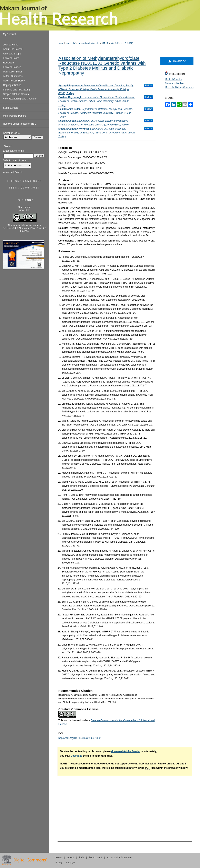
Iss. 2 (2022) (127, 43)
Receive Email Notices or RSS (20, 124)
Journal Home (11, 45)
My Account (96, 858)
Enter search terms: (14, 151)
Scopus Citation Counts (16, 94)
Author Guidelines (13, 76)
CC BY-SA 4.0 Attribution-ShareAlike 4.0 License (24, 230)
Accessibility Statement (120, 858)
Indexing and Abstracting (16, 90)
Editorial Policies (12, 67)
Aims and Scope (12, 54)
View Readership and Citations (20, 99)
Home (61, 43)
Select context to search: (16, 160)
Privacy (59, 863)
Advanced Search (13, 172)
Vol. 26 (114, 43)
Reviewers (9, 63)
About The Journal (13, 49)
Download (177, 61)
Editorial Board (11, 58)
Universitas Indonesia (88, 43)
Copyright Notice (12, 85)
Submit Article (11, 108)
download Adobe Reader (126, 751)
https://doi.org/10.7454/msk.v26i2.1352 (79, 738)
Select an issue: (12, 133)
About (71, 858)
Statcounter (24, 207)
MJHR (105, 43)
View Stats (24, 210)
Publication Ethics (13, 72)
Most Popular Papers (14, 116)
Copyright (71, 863)
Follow (148, 85)
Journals (71, 43)
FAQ (81, 858)
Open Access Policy (14, 81)
